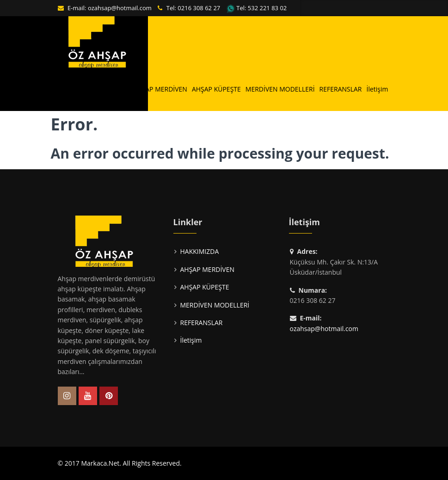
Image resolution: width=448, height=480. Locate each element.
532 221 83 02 (267, 8)
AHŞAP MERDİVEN (160, 89)
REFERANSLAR (341, 89)
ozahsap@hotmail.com (120, 8)
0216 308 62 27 (199, 8)
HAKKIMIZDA (109, 89)
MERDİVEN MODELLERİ (280, 89)
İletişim (377, 89)
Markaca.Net (100, 463)
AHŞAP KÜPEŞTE (216, 89)
